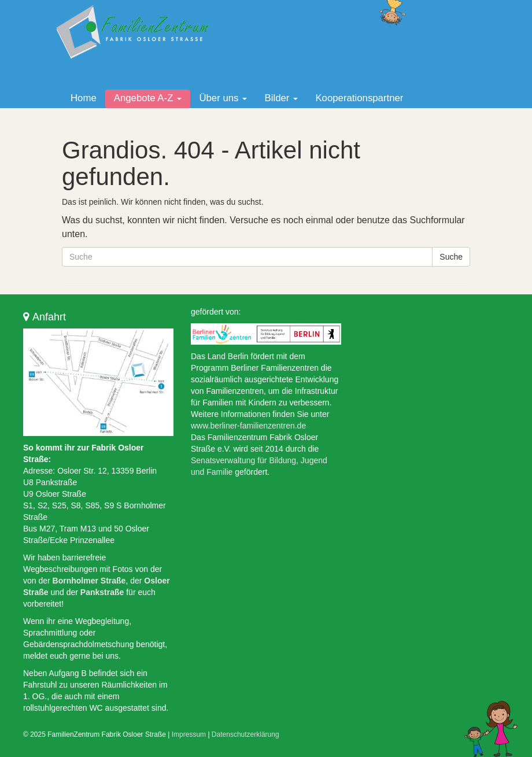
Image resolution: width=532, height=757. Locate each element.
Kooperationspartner (359, 98)
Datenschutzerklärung (245, 734)
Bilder (281, 98)
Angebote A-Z (148, 98)
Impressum (189, 734)
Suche (451, 257)
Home (84, 98)
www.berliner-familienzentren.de (248, 426)
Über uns (223, 98)
